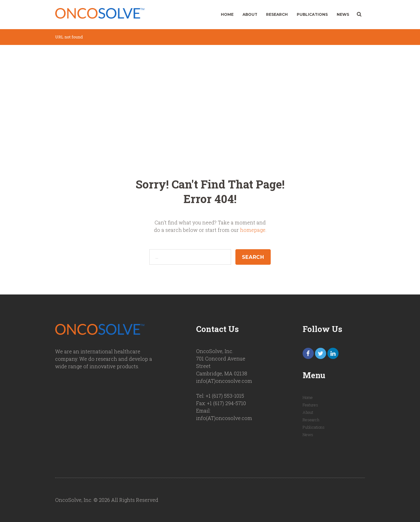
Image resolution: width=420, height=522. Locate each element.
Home (227, 14)
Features (310, 405)
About (250, 14)
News (343, 14)
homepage (253, 230)
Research (277, 14)
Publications (312, 14)
